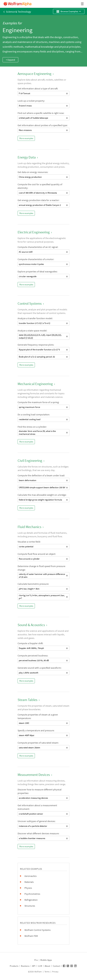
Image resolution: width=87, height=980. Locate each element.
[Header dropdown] (83, 4)
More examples (26, 138)
